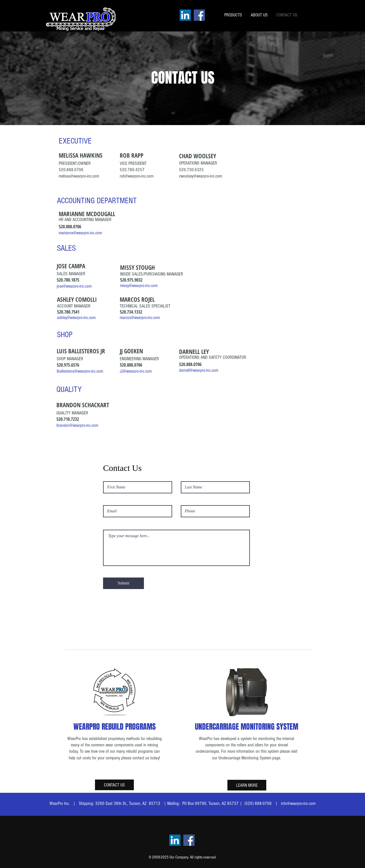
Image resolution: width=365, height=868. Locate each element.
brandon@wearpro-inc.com (77, 425)
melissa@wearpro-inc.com (79, 176)
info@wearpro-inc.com (298, 803)
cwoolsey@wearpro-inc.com (200, 176)
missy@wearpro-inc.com (139, 286)
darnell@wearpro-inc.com (199, 370)
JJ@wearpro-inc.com (136, 371)
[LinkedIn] (185, 15)
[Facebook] (199, 15)
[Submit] (123, 583)
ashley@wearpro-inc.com (76, 318)
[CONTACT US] (114, 785)
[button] (233, 15)
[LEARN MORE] (247, 785)
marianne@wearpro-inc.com (80, 233)
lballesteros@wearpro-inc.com (80, 371)
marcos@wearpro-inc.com (140, 318)
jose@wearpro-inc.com (74, 286)
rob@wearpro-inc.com (137, 176)
